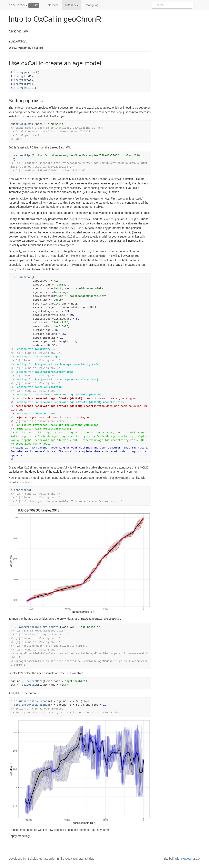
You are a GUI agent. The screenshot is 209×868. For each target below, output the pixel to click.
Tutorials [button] (72, 5)
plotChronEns (20, 490)
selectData (35, 681)
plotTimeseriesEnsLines (31, 705)
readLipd (25, 156)
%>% (86, 701)
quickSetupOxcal (23, 124)
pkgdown (187, 859)
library (16, 73)
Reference (52, 5)
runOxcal (25, 277)
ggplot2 (29, 88)
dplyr (27, 84)
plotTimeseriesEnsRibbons (30, 701)
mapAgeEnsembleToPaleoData (39, 627)
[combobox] (172, 5)
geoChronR (18, 5)
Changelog (91, 5)
